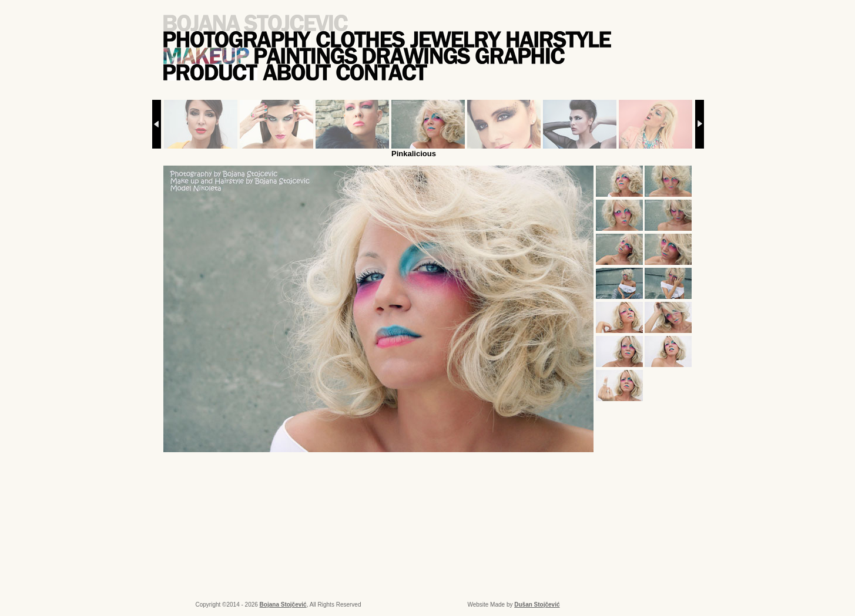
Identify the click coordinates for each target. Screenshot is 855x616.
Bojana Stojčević (283, 605)
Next (700, 124)
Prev (157, 124)
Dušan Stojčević (537, 605)
